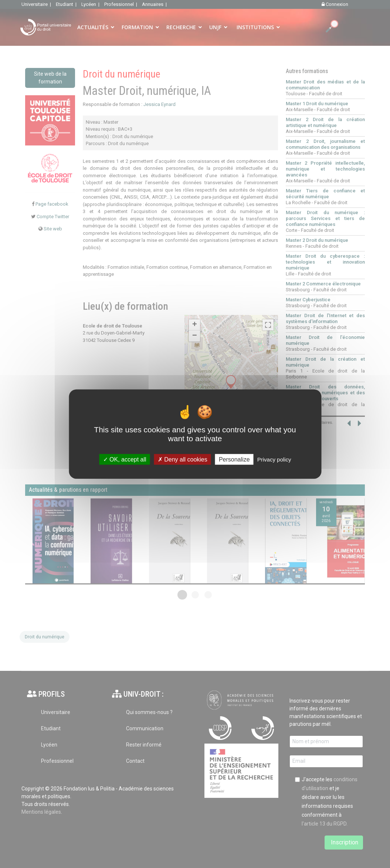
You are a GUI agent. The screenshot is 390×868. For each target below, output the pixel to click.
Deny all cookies (183, 459)
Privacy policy (274, 459)
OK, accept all (125, 459)
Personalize (234, 459)
